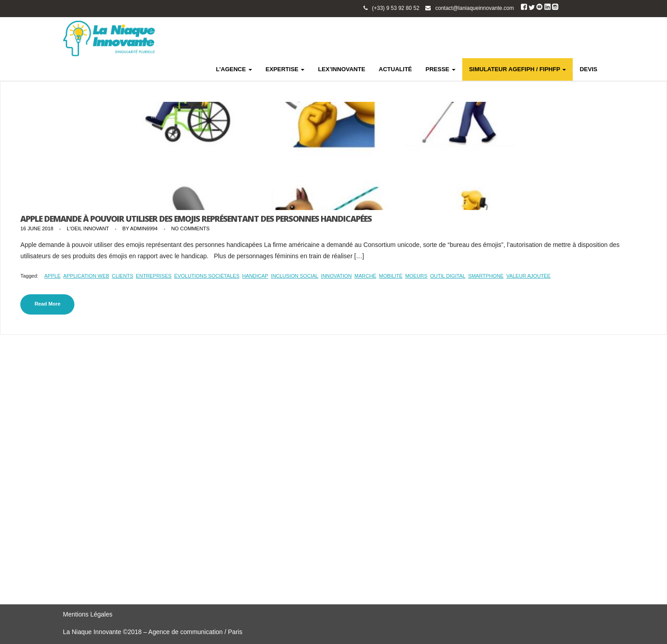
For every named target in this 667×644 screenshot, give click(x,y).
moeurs (416, 276)
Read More (48, 304)
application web (86, 276)
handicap (255, 276)
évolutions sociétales (207, 276)
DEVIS (588, 69)
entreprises (154, 276)
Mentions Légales (88, 614)
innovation (336, 276)
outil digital (448, 276)
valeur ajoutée (529, 276)
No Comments (190, 228)
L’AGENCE (234, 69)
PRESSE (441, 69)
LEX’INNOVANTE (342, 69)
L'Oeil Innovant (88, 228)
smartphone (486, 276)
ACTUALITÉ (396, 69)
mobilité (391, 276)
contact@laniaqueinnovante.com (474, 8)
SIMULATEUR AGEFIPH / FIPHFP (518, 69)
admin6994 (144, 228)
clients (122, 276)
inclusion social (295, 276)
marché (365, 276)
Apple (52, 276)
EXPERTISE (285, 69)
